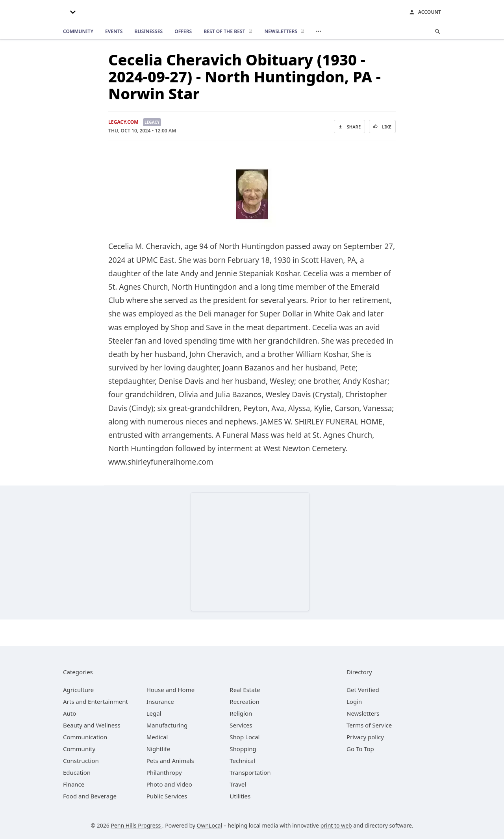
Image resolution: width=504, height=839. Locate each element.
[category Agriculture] (78, 690)
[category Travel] (238, 784)
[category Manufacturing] (167, 725)
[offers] (183, 32)
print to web (336, 825)
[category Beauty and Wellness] (92, 725)
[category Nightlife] (158, 749)
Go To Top (360, 749)
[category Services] (241, 725)
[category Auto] (69, 713)
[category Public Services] (167, 796)
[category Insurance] (160, 701)
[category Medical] (157, 737)
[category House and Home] (171, 690)
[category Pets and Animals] (170, 761)
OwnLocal (210, 825)
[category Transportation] (250, 772)
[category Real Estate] (245, 690)
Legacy (152, 122)
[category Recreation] (244, 701)
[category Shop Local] (245, 737)
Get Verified (363, 690)
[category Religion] (241, 713)
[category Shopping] (243, 749)
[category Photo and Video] (169, 784)
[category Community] (79, 749)
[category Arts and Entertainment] (95, 701)
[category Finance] (74, 784)
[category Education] (77, 772)
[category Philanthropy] (164, 772)
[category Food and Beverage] (90, 796)
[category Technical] (242, 761)
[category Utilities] (240, 796)
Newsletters (363, 713)
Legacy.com (123, 122)
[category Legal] (154, 713)
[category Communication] (85, 737)
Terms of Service (369, 725)
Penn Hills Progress (136, 825)
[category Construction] (81, 761)
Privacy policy (365, 737)
